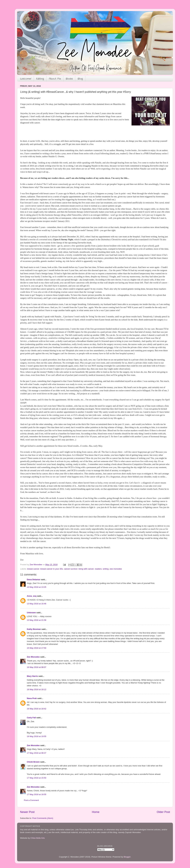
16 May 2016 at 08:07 (37, 667)
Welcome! (26, 79)
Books (69, 79)
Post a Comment (31, 800)
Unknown (31, 613)
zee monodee (116, 569)
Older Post (163, 812)
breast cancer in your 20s (52, 569)
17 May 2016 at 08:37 (37, 753)
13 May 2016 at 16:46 (37, 604)
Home (96, 812)
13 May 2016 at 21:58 (37, 620)
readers (98, 569)
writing (106, 569)
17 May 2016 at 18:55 (37, 794)
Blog (80, 79)
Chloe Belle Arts (38, 838)
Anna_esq (32, 596)
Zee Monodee (33, 657)
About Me (55, 79)
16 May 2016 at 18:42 (37, 709)
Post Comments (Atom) (43, 818)
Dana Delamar (34, 580)
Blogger (127, 857)
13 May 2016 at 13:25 (37, 587)
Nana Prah (32, 698)
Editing (40, 79)
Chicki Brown (33, 762)
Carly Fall (31, 718)
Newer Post (27, 812)
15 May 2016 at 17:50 (37, 648)
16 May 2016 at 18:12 (37, 689)
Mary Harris (32, 676)
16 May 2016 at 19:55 (37, 736)
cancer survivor (71, 569)
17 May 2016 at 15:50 (37, 778)
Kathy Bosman (34, 629)
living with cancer (86, 569)
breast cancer (33, 569)
